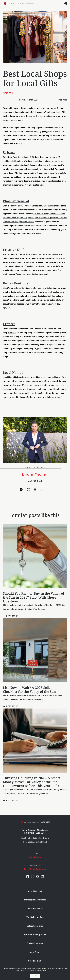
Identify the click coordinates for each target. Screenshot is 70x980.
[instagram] (33, 877)
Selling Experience (35, 926)
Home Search (35, 952)
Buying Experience (35, 943)
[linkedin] (42, 877)
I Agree (35, 976)
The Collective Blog (35, 917)
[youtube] (37, 877)
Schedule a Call (35, 961)
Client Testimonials (35, 908)
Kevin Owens (9, 93)
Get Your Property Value (35, 935)
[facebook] (28, 877)
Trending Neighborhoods (35, 900)
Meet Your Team (35, 891)
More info (50, 971)
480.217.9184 (35, 481)
